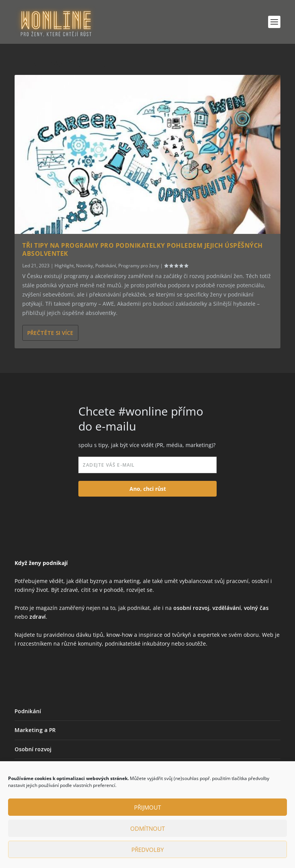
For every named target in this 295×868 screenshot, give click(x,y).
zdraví (37, 617)
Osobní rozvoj (33, 749)
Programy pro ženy (139, 266)
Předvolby (147, 850)
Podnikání (106, 266)
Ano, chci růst (148, 489)
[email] (147, 465)
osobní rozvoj (191, 608)
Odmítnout (147, 828)
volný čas (256, 608)
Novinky (85, 266)
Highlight (64, 266)
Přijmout (147, 807)
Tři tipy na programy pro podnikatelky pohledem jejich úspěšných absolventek (143, 249)
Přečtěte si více (50, 333)
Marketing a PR (35, 730)
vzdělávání (227, 608)
